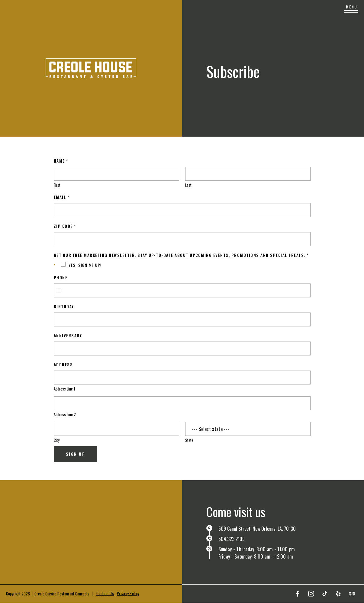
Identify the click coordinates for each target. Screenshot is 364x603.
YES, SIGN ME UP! (85, 265)
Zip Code (65, 226)
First (57, 185)
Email (61, 197)
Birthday (64, 306)
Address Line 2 (65, 415)
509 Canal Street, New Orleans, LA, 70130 (257, 529)
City (57, 440)
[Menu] (351, 9)
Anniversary (68, 336)
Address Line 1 (64, 389)
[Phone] (182, 290)
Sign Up (76, 454)
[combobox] (58, 290)
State (189, 440)
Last (188, 185)
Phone (61, 277)
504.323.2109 (232, 539)
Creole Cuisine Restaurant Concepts (62, 594)
